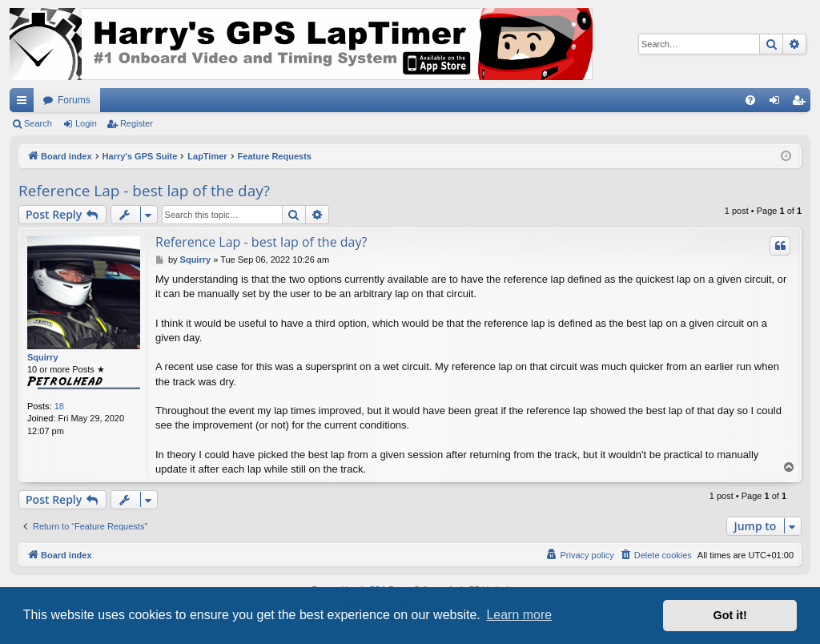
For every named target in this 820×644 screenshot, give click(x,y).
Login (86, 123)
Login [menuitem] (778, 103)
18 (59, 406)
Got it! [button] (730, 615)
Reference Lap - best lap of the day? (144, 191)
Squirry (43, 357)
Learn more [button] (519, 615)
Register (137, 123)
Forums (74, 100)
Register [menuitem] (802, 103)
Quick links (25, 103)
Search (38, 123)
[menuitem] (750, 100)
